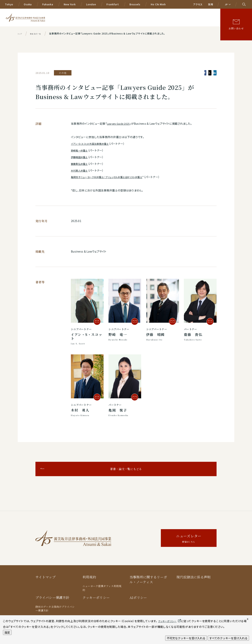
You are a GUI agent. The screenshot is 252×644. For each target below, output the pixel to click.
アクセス (198, 4)
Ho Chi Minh (158, 4)
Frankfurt (113, 4)
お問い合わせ (236, 28)
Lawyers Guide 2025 (120, 124)
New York (70, 4)
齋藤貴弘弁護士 (81, 164)
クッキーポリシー (96, 597)
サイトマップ (45, 577)
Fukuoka (48, 4)
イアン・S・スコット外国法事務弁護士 (93, 144)
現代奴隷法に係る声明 (193, 577)
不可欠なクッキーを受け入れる (186, 638)
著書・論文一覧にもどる (126, 469)
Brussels (135, 4)
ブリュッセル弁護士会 (124, 177)
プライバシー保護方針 (52, 597)
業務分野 (115, 17)
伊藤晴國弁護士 (81, 157)
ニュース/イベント (176, 17)
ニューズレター (189, 539)
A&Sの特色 (97, 17)
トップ (21, 33)
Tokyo (9, 4)
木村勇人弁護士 (81, 170)
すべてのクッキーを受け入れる (228, 638)
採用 (211, 4)
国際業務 (132, 17)
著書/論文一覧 (40, 33)
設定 (7, 632)
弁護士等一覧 (151, 17)
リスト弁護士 (147, 177)
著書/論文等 (200, 17)
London (91, 4)
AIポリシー (138, 597)
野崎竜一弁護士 (81, 150)
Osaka (28, 4)
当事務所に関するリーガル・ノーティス (148, 579)
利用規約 (89, 577)
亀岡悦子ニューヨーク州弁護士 (90, 177)
